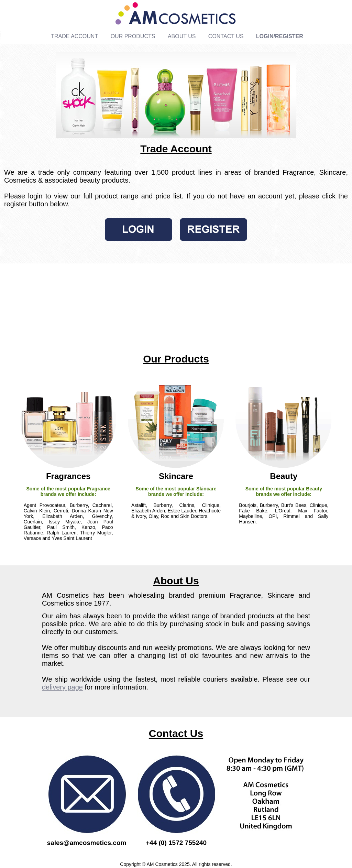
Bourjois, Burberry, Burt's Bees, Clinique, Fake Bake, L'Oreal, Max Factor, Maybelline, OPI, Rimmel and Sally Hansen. (284, 513)
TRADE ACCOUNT (74, 36)
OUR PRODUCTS (133, 36)
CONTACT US (226, 36)
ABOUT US (182, 36)
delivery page (62, 687)
